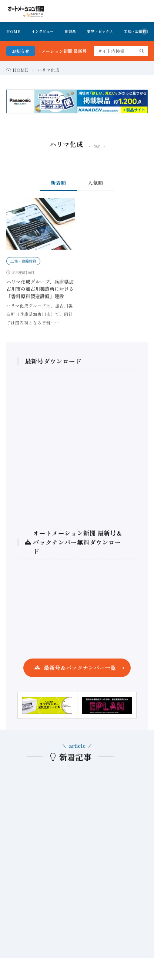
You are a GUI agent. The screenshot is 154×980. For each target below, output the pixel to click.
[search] (142, 51)
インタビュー (43, 31)
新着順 (58, 183)
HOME (13, 31)
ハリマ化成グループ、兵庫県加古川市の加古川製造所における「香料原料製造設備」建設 (40, 289)
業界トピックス (100, 31)
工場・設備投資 (137, 31)
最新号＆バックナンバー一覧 (80, 668)
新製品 (70, 31)
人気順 (96, 183)
